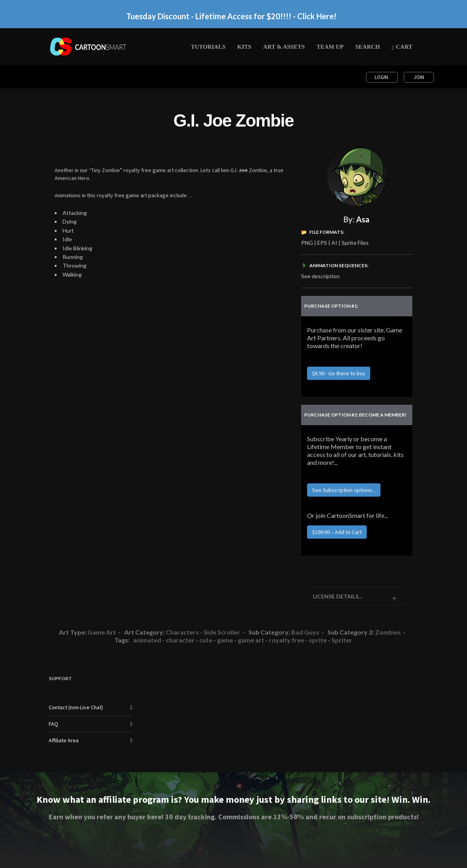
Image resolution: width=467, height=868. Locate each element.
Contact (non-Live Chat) (76, 707)
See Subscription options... (344, 490)
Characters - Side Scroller (203, 632)
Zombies (388, 632)
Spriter (342, 640)
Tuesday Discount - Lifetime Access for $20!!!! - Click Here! (231, 16)
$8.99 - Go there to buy (339, 373)
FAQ (53, 724)
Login (382, 77)
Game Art (102, 632)
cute (206, 640)
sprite (318, 640)
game (225, 640)
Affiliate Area (64, 740)
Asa (363, 219)
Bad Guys (305, 632)
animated (147, 640)
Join (419, 77)
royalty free (287, 640)
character (180, 640)
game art (251, 640)
